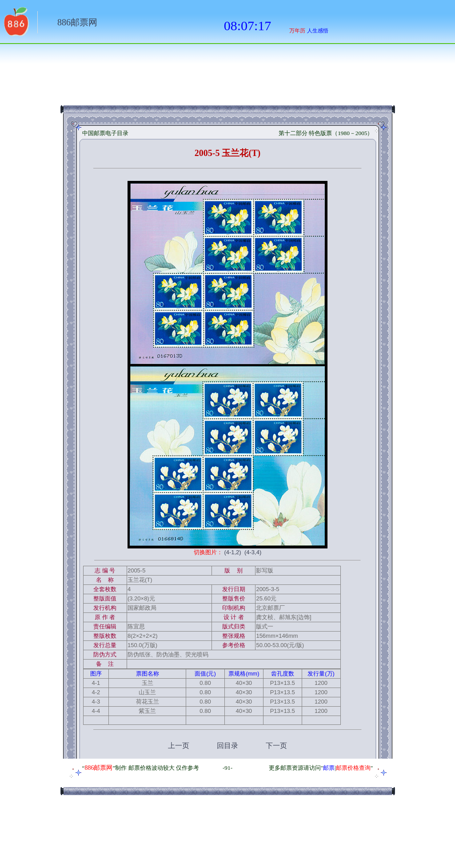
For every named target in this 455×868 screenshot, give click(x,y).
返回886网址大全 (16, 24)
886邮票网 (77, 22)
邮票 (329, 768)
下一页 (276, 746)
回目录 (227, 746)
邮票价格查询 (353, 768)
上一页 (179, 746)
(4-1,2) (232, 552)
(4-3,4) (253, 552)
